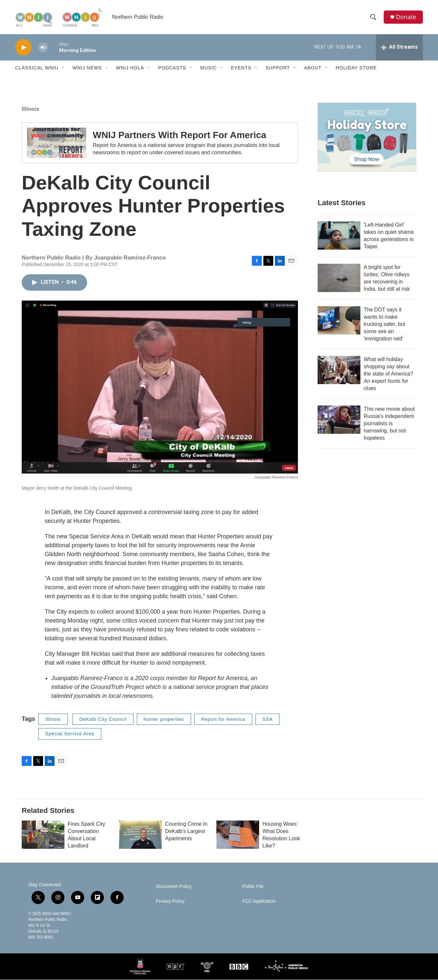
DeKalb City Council (103, 720)
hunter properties (164, 720)
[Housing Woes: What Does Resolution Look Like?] (238, 835)
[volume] (43, 48)
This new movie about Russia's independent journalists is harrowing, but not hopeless (389, 424)
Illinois (31, 109)
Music (208, 68)
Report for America (223, 720)
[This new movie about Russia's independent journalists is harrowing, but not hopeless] (339, 420)
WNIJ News (87, 68)
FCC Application (259, 902)
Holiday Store (356, 68)
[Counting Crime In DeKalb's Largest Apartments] (140, 835)
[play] (23, 48)
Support (278, 68)
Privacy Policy (170, 902)
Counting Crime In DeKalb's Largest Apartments (186, 832)
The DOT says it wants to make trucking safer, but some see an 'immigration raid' (384, 324)
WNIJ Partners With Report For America (180, 136)
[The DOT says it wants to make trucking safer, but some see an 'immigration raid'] (339, 321)
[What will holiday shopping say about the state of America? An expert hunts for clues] (339, 370)
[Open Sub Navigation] (63, 68)
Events (241, 68)
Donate (406, 17)
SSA (268, 720)
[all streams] (399, 48)
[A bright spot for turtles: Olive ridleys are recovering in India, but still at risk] (339, 278)
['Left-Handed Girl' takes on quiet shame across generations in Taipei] (339, 236)
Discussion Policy (174, 887)
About (313, 68)
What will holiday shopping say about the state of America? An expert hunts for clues (388, 374)
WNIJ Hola (130, 68)
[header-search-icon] (373, 17)
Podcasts (172, 68)
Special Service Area (70, 734)
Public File (253, 887)
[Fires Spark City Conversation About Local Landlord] (43, 835)
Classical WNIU (37, 68)
